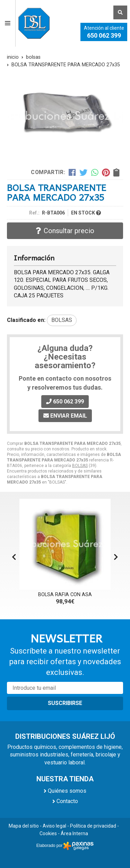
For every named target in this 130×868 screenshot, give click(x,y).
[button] (116, 557)
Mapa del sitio (24, 826)
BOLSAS (80, 466)
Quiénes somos (67, 791)
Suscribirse (65, 703)
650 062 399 (104, 35)
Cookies (48, 833)
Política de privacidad (93, 826)
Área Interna (74, 833)
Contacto (67, 801)
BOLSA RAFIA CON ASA (65, 595)
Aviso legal (54, 826)
